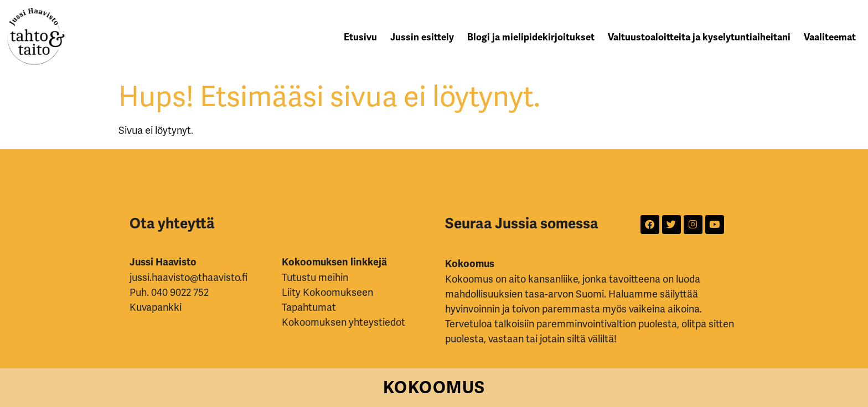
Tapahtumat (309, 307)
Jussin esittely (422, 37)
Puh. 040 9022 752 (169, 292)
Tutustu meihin (315, 277)
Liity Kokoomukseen (327, 292)
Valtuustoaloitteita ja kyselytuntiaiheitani (699, 37)
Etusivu (360, 37)
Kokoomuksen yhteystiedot (343, 322)
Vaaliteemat (830, 37)
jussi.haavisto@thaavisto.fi (188, 277)
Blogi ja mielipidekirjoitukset (531, 37)
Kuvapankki (156, 307)
